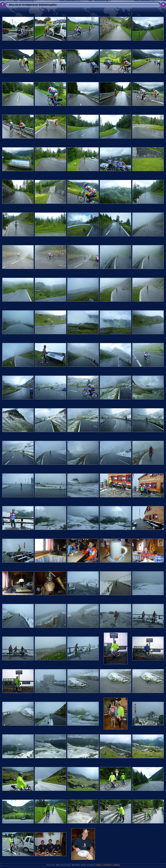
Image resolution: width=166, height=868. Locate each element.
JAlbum (99, 865)
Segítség (117, 865)
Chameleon (108, 865)
